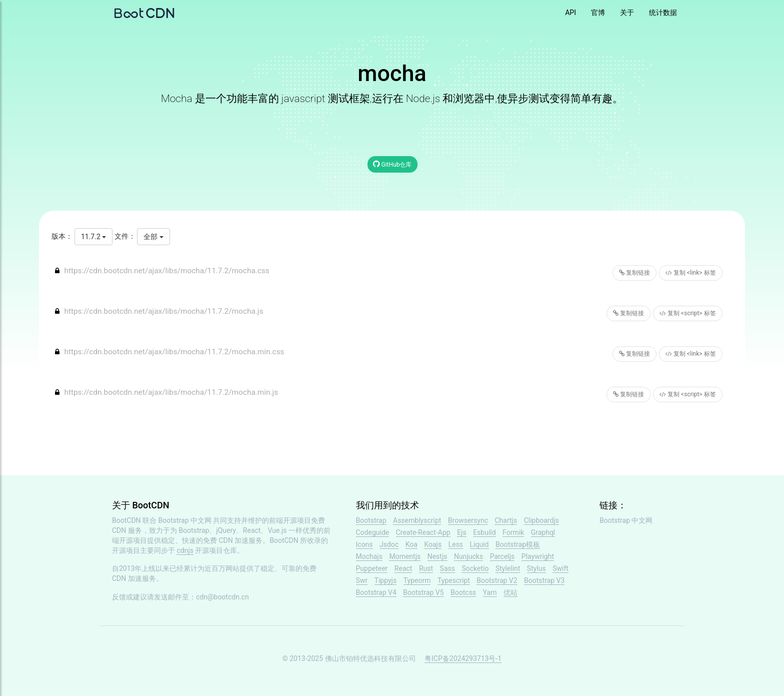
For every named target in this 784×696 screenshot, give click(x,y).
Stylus (536, 568)
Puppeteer (372, 568)
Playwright (538, 556)
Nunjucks (468, 556)
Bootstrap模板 (518, 544)
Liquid (479, 544)
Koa (411, 544)
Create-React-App (423, 532)
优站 (510, 592)
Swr (362, 580)
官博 (598, 13)
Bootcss (463, 592)
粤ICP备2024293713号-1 (463, 658)
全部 (153, 237)
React (403, 568)
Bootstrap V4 (376, 592)
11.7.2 (93, 237)
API (570, 13)
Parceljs (502, 556)
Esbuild (484, 532)
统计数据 (663, 13)
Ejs (462, 532)
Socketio (475, 568)
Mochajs (369, 556)
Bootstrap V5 (423, 592)
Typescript (454, 580)
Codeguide (373, 532)
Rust (426, 568)
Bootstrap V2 (497, 580)
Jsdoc (389, 544)
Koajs (433, 544)
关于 (627, 13)
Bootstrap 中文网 (185, 520)
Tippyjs (386, 580)
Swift (560, 568)
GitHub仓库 (392, 164)
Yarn (490, 592)
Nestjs (437, 556)
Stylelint (508, 568)
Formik (513, 532)
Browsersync (468, 520)
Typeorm (417, 580)
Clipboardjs (541, 520)
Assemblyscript (417, 520)
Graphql (543, 532)
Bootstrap (371, 520)
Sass (447, 568)
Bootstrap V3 (544, 580)
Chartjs (506, 520)
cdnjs (185, 550)
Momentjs (405, 556)
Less (456, 544)
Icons (364, 544)
